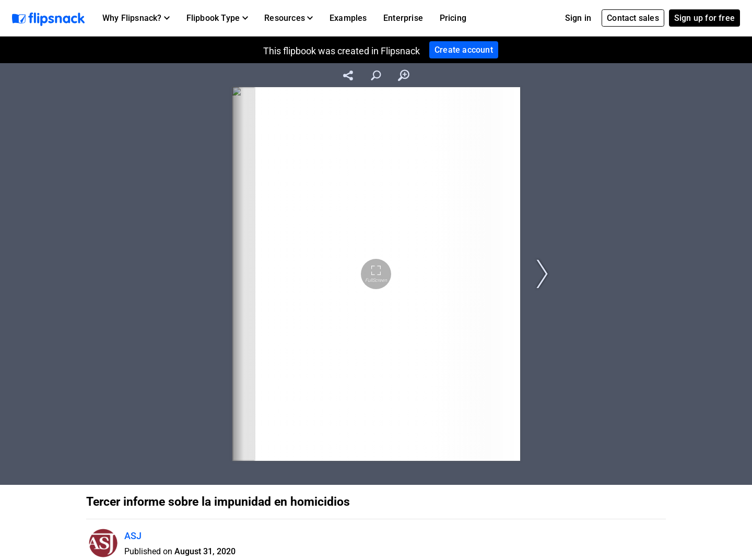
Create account (464, 50)
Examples (348, 18)
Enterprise (403, 18)
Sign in (578, 18)
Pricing (453, 18)
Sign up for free (704, 18)
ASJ (133, 536)
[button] (136, 18)
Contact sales (633, 18)
